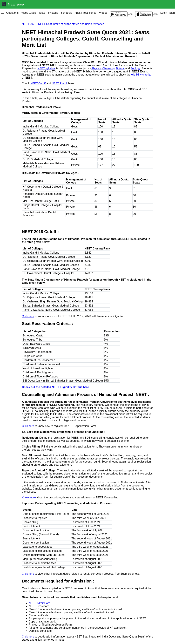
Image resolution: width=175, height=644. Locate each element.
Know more (29, 497)
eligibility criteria (141, 75)
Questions (12, 13)
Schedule (66, 13)
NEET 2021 (29, 24)
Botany (120, 68)
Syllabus (53, 13)
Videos (103, 13)
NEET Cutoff (38, 83)
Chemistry (108, 68)
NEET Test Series (86, 13)
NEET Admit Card (39, 603)
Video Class (29, 13)
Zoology (135, 68)
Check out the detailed (55, 387)
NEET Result (60, 83)
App (121, 14)
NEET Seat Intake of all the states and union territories (71, 24)
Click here (28, 316)
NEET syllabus (47, 68)
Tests (42, 13)
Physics (96, 68)
